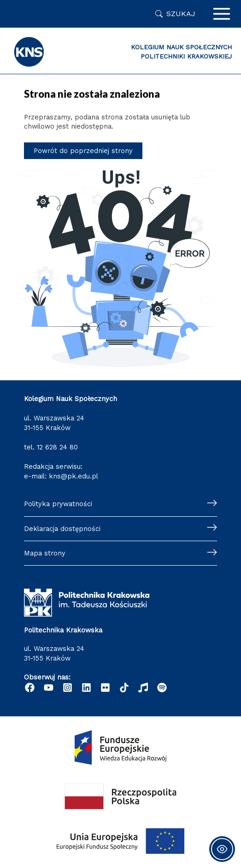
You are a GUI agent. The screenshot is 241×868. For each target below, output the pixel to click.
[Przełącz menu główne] (222, 14)
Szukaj (181, 14)
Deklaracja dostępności (62, 529)
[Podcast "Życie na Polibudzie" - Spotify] (162, 688)
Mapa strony (45, 553)
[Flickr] (105, 688)
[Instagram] (68, 688)
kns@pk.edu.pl (73, 476)
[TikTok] (124, 688)
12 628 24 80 (57, 447)
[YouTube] (49, 688)
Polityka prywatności (58, 504)
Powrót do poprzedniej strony (83, 151)
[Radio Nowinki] (143, 688)
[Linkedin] (86, 688)
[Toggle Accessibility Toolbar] (222, 849)
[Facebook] (30, 688)
